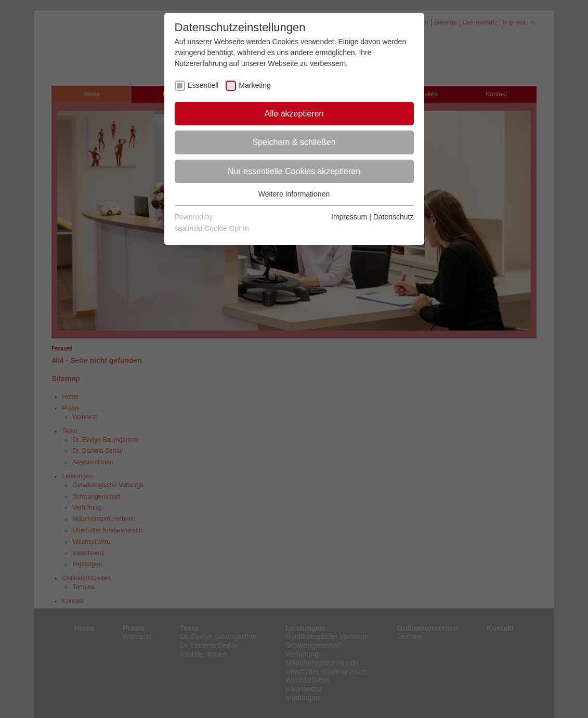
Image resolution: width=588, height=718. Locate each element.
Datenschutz (394, 217)
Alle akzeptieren (294, 114)
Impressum (349, 217)
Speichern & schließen (294, 142)
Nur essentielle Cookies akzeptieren (294, 171)
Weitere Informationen (294, 194)
